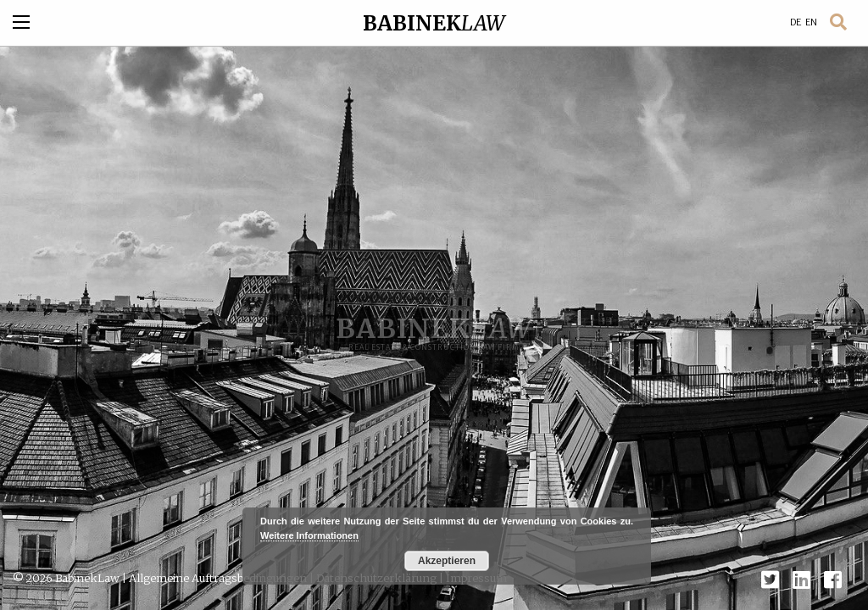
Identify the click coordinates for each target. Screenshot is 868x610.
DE (796, 22)
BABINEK (434, 23)
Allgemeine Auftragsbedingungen (218, 578)
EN (811, 22)
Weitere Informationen (309, 535)
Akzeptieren (447, 561)
